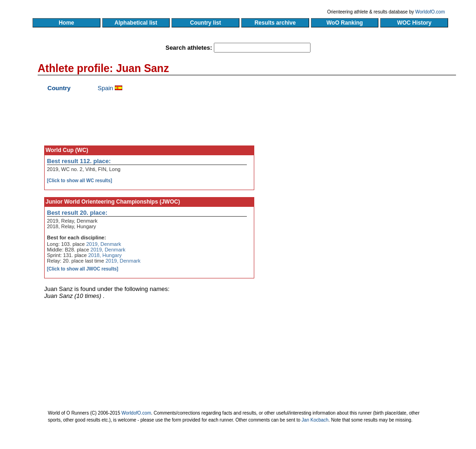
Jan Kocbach (315, 420)
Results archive (275, 23)
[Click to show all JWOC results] (83, 269)
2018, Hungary (105, 255)
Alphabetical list (136, 23)
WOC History (414, 23)
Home (66, 23)
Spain (105, 88)
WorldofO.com (430, 12)
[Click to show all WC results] (79, 181)
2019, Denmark (103, 244)
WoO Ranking (345, 23)
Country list (205, 23)
